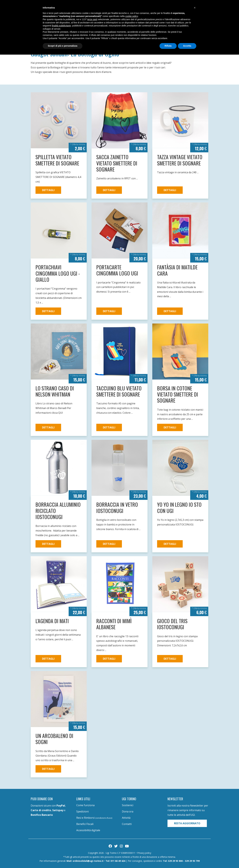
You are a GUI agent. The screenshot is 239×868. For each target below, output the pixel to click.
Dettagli (48, 190)
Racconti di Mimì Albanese (114, 624)
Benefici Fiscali (85, 824)
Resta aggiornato (187, 823)
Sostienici (128, 805)
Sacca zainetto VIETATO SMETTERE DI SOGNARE (117, 163)
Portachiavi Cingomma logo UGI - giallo (58, 273)
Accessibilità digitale (88, 830)
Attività (126, 818)
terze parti (92, 19)
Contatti (127, 824)
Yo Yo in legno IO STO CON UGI (179, 507)
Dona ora (128, 811)
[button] (195, 8)
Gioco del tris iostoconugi (172, 624)
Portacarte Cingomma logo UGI (117, 270)
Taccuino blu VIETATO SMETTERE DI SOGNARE (119, 391)
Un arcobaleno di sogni (54, 739)
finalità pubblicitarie (61, 26)
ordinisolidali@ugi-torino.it (88, 861)
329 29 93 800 (175, 861)
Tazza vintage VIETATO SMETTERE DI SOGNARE (180, 160)
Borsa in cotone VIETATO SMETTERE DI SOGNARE (178, 394)
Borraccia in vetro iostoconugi (117, 507)
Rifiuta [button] (168, 46)
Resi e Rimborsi (94, 818)
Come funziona (85, 805)
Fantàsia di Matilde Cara (177, 270)
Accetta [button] (187, 46)
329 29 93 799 (192, 861)
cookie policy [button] (132, 16)
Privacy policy (144, 853)
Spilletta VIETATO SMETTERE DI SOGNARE (57, 160)
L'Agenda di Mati (52, 621)
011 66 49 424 (118, 861)
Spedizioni (82, 811)
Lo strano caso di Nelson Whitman (55, 391)
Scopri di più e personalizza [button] (63, 46)
